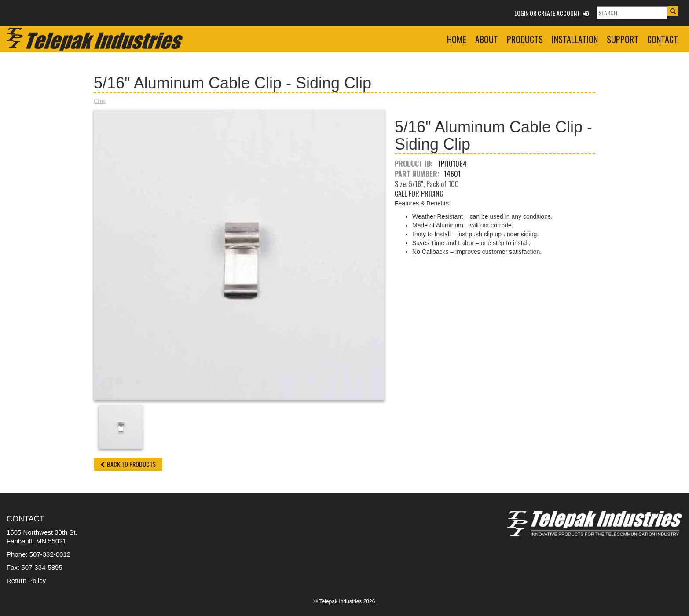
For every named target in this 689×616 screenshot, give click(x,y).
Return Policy (26, 581)
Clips (100, 101)
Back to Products (128, 464)
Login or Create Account (552, 13)
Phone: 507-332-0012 (38, 554)
